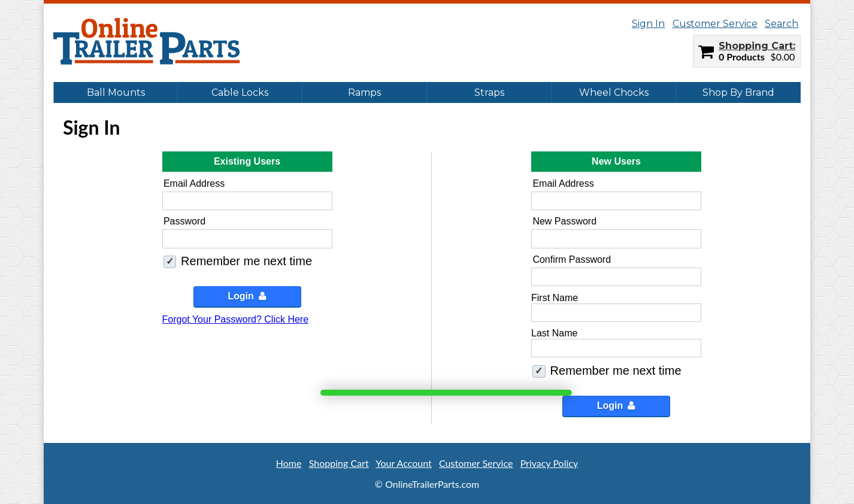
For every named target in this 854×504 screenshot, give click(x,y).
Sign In (648, 24)
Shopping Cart (756, 46)
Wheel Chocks (614, 92)
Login (247, 296)
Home (289, 463)
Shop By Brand (738, 92)
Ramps (364, 92)
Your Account (403, 463)
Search (782, 24)
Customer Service (715, 24)
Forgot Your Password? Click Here (236, 319)
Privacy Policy (549, 463)
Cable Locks (240, 92)
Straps (489, 92)
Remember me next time (246, 261)
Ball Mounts (116, 92)
